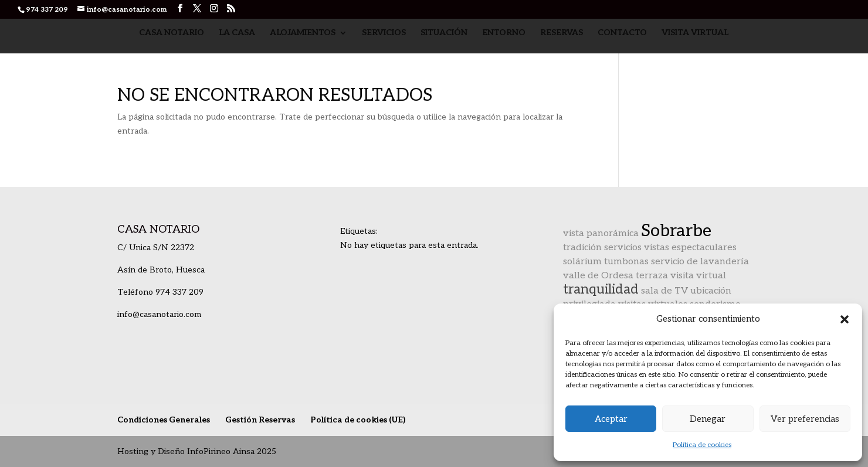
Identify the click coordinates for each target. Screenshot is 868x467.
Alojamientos (303, 33)
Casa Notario (172, 33)
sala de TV (664, 291)
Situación (444, 33)
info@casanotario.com (159, 314)
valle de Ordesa (598, 276)
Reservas (562, 33)
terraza (652, 276)
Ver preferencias (805, 419)
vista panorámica (601, 233)
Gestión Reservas (260, 420)
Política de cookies (702, 445)
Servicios (384, 33)
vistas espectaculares (690, 248)
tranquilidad (601, 289)
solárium (582, 262)
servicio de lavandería (700, 262)
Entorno (504, 33)
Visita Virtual (695, 33)
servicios (623, 248)
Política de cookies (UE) (358, 420)
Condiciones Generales (164, 420)
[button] (845, 319)
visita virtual (698, 276)
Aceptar (611, 419)
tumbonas (626, 262)
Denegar (708, 419)
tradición (582, 248)
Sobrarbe (676, 231)
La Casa (237, 33)
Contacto (622, 33)
